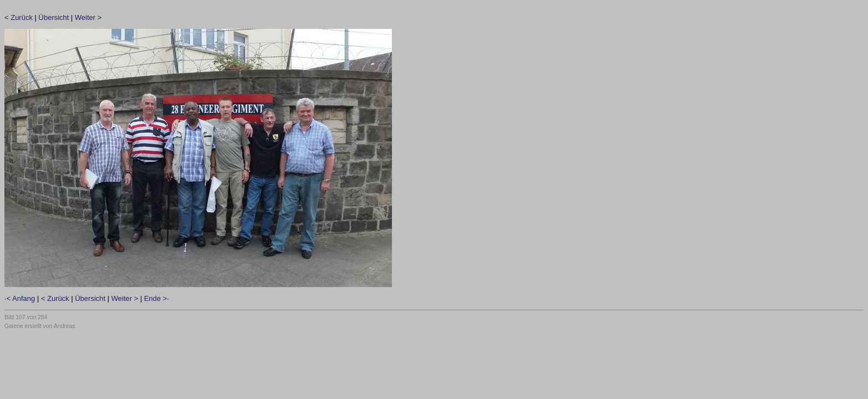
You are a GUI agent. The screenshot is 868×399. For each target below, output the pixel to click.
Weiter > (88, 17)
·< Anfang (20, 298)
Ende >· (156, 298)
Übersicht (54, 17)
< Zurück (19, 17)
